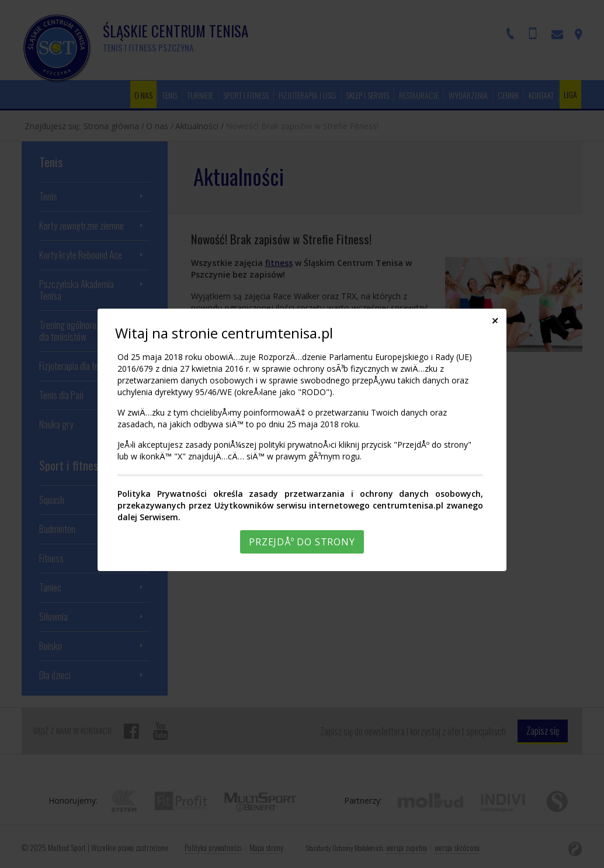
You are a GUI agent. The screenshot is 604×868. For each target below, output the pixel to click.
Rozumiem (304, 858)
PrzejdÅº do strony (302, 542)
